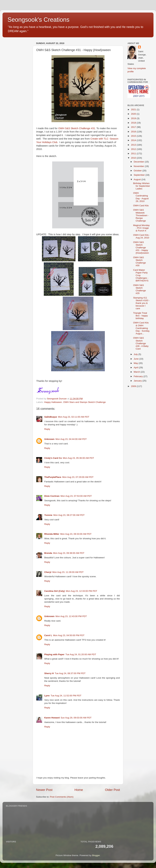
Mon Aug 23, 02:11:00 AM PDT (74, 417)
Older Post (112, 790)
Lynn (47, 696)
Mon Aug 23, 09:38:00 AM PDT (69, 553)
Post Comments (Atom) (62, 797)
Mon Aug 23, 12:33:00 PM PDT (81, 591)
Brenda (48, 553)
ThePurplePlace (53, 477)
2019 (134, 118)
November (139, 166)
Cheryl (48, 572)
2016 (134, 132)
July (136, 354)
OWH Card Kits (141, 206)
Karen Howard (52, 718)
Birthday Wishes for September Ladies (142, 186)
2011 (134, 154)
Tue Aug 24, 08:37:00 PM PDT (70, 673)
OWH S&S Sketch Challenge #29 (140, 289)
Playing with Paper (54, 654)
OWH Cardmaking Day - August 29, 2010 (141, 197)
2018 (134, 123)
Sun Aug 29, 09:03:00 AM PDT (76, 718)
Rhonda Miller (52, 534)
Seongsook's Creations (38, 20)
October (138, 171)
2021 (134, 110)
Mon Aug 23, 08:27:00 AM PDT (69, 515)
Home (79, 790)
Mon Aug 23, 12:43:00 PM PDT (71, 616)
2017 (134, 127)
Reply (47, 429)
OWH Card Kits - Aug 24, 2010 (142, 236)
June (136, 359)
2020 (134, 114)
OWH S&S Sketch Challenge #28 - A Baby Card (141, 343)
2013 (134, 145)
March (137, 372)
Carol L (48, 635)
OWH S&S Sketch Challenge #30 (140, 262)
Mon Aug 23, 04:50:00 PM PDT (69, 635)
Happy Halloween (53, 402)
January (138, 381)
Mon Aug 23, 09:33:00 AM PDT (76, 534)
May (136, 363)
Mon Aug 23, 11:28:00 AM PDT (68, 572)
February (139, 376)
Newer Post (44, 790)
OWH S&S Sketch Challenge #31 (77, 128)
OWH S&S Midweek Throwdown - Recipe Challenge (141, 215)
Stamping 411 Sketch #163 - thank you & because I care (141, 303)
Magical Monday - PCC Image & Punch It (141, 228)
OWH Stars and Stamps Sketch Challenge (85, 402)
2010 (134, 158)
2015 (134, 136)
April (136, 367)
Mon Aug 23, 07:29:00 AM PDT (78, 477)
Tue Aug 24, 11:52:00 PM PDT (66, 696)
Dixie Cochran (52, 496)
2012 (134, 149)
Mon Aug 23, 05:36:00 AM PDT (78, 458)
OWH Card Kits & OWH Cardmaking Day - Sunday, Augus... (142, 328)
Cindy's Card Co (53, 458)
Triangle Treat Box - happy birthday (140, 316)
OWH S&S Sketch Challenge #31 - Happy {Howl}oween (141, 248)
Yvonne (48, 515)
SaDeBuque (51, 417)
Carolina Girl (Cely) (55, 591)
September (140, 175)
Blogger (96, 855)
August (138, 179)
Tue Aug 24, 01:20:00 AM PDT (81, 654)
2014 (134, 140)
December (139, 162)
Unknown (49, 439)
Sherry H (49, 673)
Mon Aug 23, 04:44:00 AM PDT (71, 439)
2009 (134, 386)
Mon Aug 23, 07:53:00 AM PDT (76, 496)
